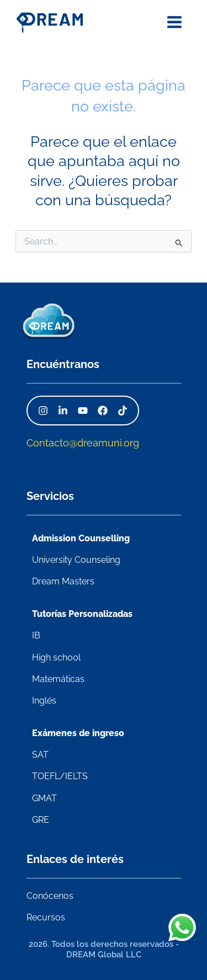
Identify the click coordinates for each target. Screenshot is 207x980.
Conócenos (50, 896)
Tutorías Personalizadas (82, 614)
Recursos (46, 917)
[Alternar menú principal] (175, 22)
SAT (40, 755)
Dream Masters (63, 581)
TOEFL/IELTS (60, 776)
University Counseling (76, 560)
